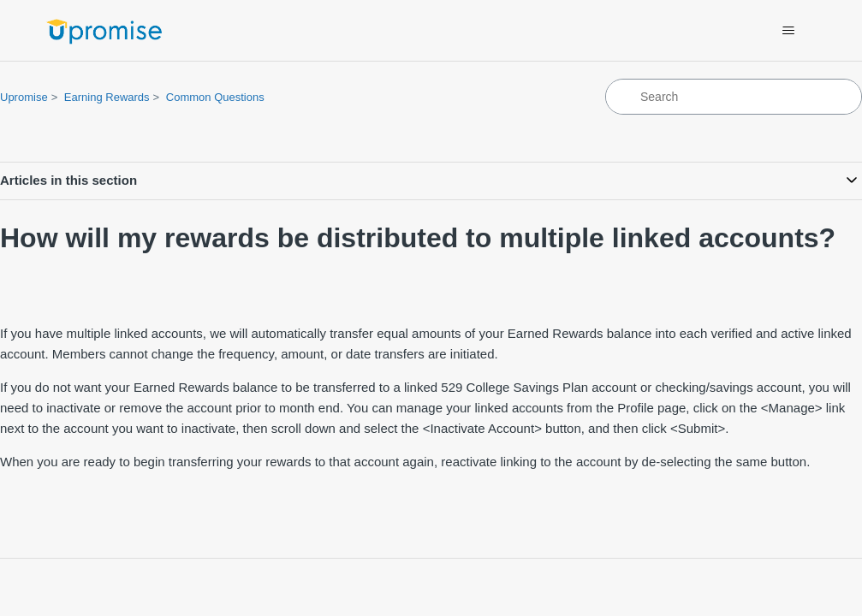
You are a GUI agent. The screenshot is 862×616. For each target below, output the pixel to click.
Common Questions (215, 97)
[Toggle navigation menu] (789, 31)
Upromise (24, 97)
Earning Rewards (107, 97)
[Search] (734, 97)
